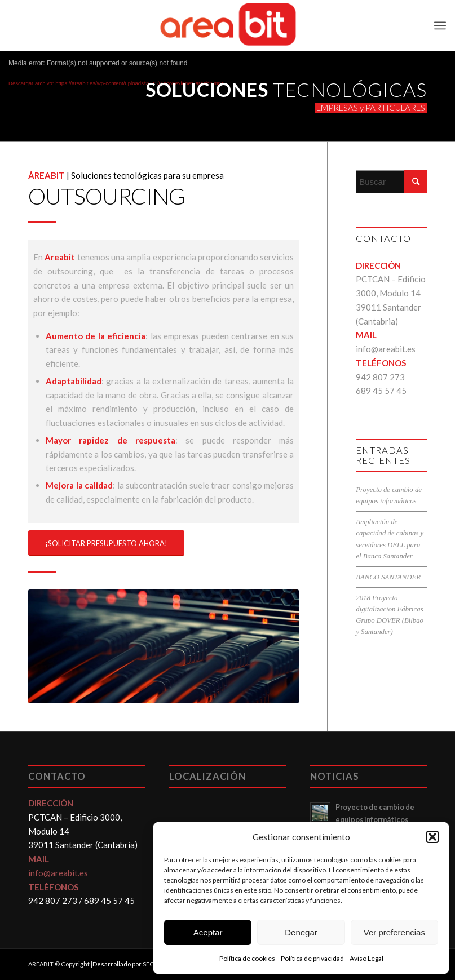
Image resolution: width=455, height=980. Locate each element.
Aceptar (208, 932)
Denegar (301, 932)
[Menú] (440, 25)
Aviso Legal (366, 958)
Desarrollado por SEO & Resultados (143, 964)
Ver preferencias (394, 932)
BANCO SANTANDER (388, 577)
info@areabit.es (386, 349)
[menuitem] (440, 25)
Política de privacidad (312, 958)
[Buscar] (391, 182)
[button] (432, 837)
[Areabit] (228, 25)
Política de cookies (247, 958)
